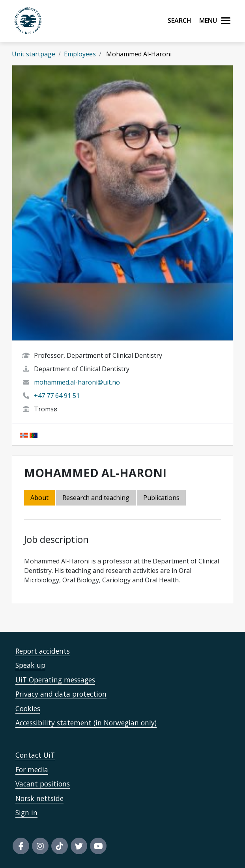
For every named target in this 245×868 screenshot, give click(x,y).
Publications (161, 498)
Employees (80, 54)
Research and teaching (96, 498)
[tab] (162, 498)
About (39, 498)
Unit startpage (34, 54)
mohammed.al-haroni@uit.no (77, 382)
